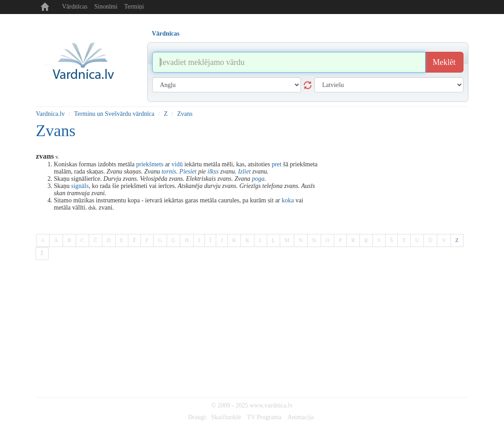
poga (258, 179)
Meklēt (444, 62)
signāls (80, 186)
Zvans (185, 114)
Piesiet (188, 172)
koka (288, 200)
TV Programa (264, 417)
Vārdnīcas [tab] (166, 34)
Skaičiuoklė (226, 417)
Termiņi (134, 7)
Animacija (300, 417)
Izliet (245, 172)
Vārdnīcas (75, 7)
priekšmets (150, 164)
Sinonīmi (106, 7)
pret (277, 164)
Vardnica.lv (50, 114)
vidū (177, 164)
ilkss (213, 172)
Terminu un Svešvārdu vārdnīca (114, 114)
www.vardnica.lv (271, 405)
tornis (169, 172)
